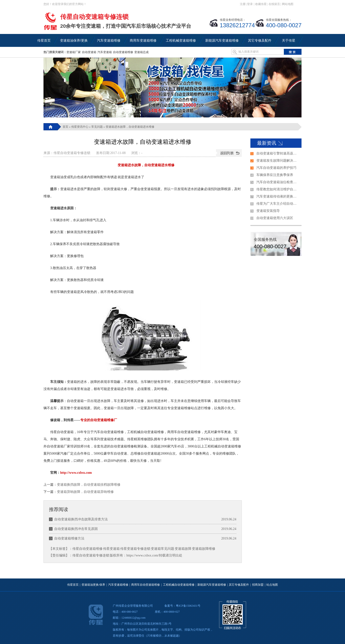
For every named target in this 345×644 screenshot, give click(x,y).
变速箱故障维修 (204, 549)
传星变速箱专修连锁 (135, 549)
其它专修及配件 (239, 585)
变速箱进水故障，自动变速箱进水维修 (130, 127)
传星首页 (73, 585)
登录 (250, 4)
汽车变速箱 (105, 52)
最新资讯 (267, 143)
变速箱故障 (183, 549)
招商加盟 (258, 585)
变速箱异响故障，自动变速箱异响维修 (85, 492)
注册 (243, 4)
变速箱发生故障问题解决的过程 (278, 161)
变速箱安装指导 (268, 211)
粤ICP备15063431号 (188, 606)
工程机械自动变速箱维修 (179, 585)
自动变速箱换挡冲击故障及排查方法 (81, 519)
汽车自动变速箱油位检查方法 (278, 182)
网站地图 (288, 4)
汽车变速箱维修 (118, 585)
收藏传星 (261, 4)
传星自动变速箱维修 (87, 549)
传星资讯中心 (80, 127)
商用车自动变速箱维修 (146, 585)
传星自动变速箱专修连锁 (72, 153)
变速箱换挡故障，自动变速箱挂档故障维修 (89, 485)
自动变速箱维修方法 (69, 538)
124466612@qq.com (133, 618)
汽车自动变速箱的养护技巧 (276, 168)
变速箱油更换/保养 (93, 585)
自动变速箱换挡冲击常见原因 (76, 529)
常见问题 (97, 127)
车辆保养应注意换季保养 (275, 175)
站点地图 (272, 585)
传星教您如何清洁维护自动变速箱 (278, 189)
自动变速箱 (89, 52)
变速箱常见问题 (162, 549)
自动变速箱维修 (123, 52)
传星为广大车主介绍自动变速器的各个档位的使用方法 (278, 204)
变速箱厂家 (74, 52)
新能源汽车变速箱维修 (212, 585)
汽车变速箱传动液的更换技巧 (278, 196)
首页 (65, 127)
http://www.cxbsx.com (76, 473)
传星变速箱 (111, 549)
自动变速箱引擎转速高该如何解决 (278, 153)
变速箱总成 (141, 52)
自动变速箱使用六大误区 (275, 218)
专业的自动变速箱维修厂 (99, 420)
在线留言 (274, 4)
